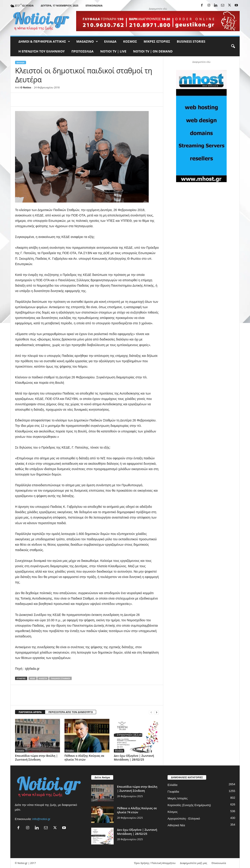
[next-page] (157, 712)
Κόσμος (130, 41)
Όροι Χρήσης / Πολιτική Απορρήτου (155, 863)
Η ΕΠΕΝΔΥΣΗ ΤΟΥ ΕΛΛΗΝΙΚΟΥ (42, 51)
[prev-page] (151, 712)
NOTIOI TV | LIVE (113, 51)
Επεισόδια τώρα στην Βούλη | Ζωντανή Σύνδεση (36, 758)
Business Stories (191, 41)
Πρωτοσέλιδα (82, 51)
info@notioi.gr (41, 819)
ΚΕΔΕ (33, 678)
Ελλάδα (110, 41)
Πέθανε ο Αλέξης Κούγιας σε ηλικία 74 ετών (84, 758)
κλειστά (43, 678)
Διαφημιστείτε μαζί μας (194, 863)
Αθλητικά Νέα (176, 825)
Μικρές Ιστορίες (157, 41)
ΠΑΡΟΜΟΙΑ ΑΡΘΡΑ (30, 712)
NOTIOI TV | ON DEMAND (153, 51)
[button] (233, 46)
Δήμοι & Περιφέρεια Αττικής (44, 41)
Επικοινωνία (94, 5)
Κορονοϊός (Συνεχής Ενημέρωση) (189, 805)
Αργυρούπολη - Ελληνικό (184, 819)
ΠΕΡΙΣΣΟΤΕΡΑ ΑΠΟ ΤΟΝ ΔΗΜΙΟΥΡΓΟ (71, 712)
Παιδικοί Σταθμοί (60, 678)
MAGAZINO (87, 41)
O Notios (26, 87)
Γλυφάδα (173, 792)
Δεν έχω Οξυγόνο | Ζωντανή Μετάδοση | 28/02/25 (134, 758)
